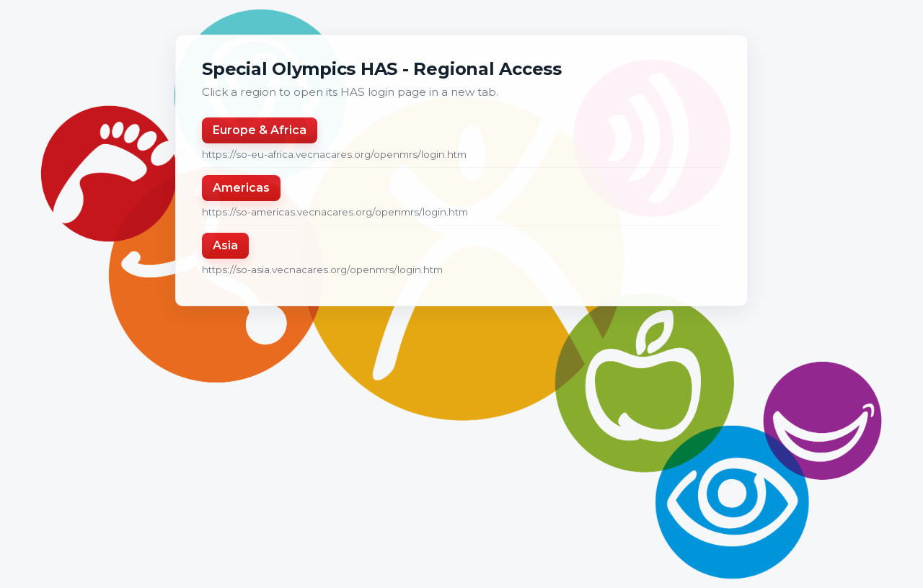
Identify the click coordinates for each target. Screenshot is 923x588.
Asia (225, 245)
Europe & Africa (260, 130)
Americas (241, 188)
